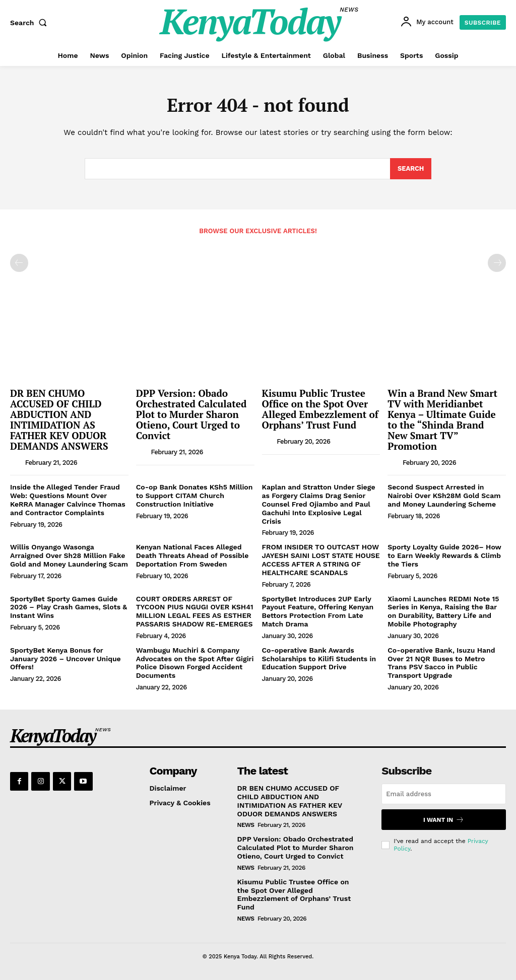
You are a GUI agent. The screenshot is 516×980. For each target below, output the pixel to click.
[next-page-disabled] (497, 263)
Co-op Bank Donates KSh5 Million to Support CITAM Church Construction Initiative (195, 496)
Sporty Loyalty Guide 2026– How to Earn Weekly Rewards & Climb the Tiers (444, 555)
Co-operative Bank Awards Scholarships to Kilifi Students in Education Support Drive (319, 659)
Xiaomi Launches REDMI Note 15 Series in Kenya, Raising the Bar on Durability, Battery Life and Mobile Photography (443, 611)
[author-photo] (17, 462)
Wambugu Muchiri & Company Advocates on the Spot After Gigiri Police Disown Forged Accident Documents (195, 663)
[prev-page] (19, 263)
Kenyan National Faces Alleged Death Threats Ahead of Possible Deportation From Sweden (192, 555)
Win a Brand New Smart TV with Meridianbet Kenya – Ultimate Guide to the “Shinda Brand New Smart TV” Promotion (442, 419)
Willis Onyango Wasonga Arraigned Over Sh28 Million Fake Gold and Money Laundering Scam (69, 555)
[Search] (411, 169)
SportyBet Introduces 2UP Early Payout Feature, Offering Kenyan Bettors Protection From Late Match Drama (318, 611)
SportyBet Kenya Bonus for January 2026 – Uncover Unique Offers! (66, 659)
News (246, 825)
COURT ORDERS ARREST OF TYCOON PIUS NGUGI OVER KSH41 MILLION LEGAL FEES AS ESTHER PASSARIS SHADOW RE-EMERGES (195, 611)
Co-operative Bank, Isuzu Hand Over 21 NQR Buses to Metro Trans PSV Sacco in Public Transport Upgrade (441, 663)
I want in (444, 820)
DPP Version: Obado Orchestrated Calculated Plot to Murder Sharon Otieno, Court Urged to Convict (191, 414)
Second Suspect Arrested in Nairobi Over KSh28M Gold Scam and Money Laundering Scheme (444, 496)
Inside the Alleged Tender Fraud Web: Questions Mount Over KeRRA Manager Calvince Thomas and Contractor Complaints (68, 500)
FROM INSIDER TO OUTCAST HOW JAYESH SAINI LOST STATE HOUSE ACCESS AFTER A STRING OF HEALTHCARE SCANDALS (321, 559)
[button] (31, 23)
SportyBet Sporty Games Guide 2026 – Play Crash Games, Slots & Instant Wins (69, 607)
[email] (444, 794)
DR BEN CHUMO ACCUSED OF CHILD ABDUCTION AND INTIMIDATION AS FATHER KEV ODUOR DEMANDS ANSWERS (59, 419)
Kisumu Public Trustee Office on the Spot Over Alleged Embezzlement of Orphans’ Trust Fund (320, 409)
